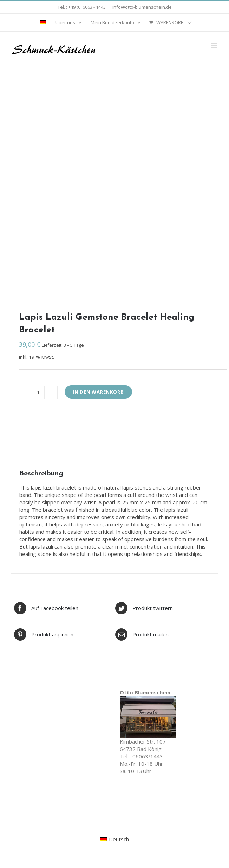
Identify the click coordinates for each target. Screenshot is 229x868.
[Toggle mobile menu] (215, 46)
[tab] (115, 446)
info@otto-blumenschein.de (142, 7)
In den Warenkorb (98, 392)
